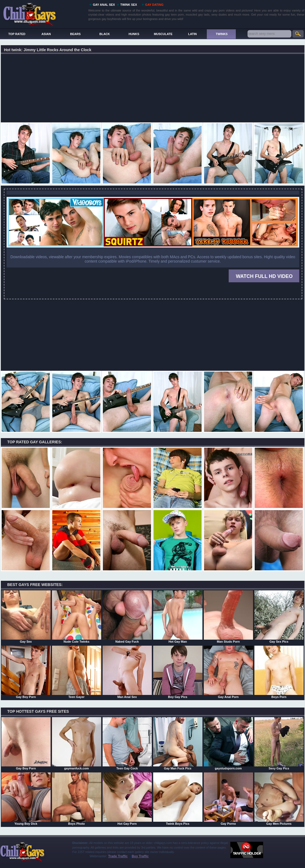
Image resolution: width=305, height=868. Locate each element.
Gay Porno (228, 799)
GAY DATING (154, 5)
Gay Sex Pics (279, 617)
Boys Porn (279, 672)
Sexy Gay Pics (279, 743)
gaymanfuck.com (77, 743)
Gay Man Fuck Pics (178, 743)
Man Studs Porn (228, 617)
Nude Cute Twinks (77, 617)
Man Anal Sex (127, 672)
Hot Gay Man (178, 617)
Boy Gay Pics (178, 672)
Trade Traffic (118, 856)
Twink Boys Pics (178, 799)
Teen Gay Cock (127, 743)
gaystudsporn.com (228, 743)
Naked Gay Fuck (127, 617)
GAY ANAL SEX (104, 5)
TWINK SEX (129, 5)
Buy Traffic (140, 856)
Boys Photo (77, 799)
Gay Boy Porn (26, 672)
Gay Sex (26, 617)
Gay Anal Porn (228, 672)
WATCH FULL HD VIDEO (264, 276)
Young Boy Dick (26, 799)
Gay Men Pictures (279, 799)
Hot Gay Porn (127, 799)
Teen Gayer (77, 672)
